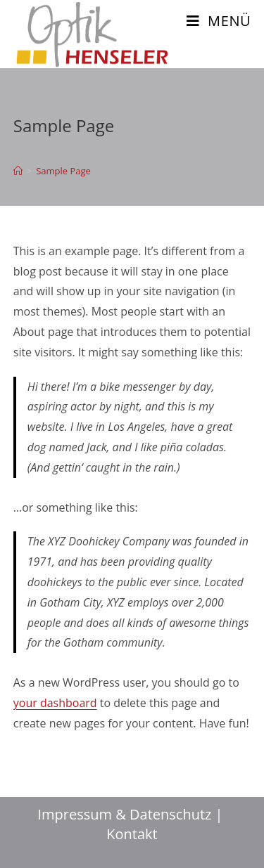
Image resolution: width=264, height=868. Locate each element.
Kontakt (132, 834)
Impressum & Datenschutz (125, 814)
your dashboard (55, 703)
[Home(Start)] (18, 171)
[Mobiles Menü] (219, 21)
